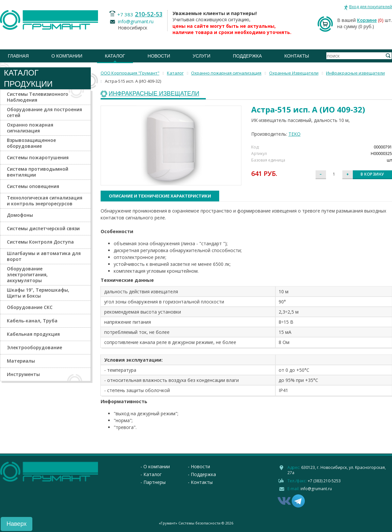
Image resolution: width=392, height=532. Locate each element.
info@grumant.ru (136, 21)
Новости (159, 56)
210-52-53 (149, 14)
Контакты (297, 56)
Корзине (367, 20)
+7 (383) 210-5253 (324, 481)
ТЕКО (294, 134)
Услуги (202, 56)
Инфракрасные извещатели (154, 94)
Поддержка (247, 56)
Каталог (115, 56)
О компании (67, 56)
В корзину (372, 174)
